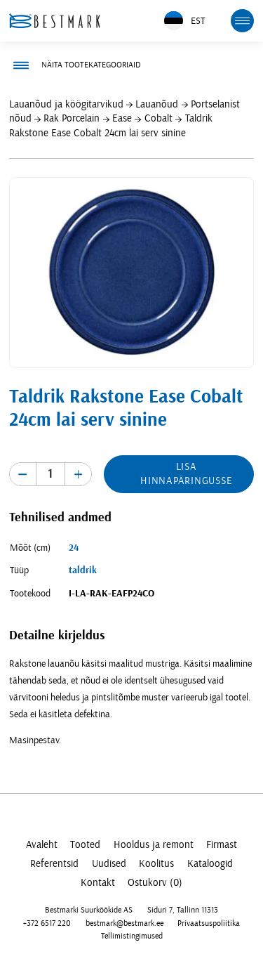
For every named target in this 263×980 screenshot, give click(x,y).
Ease (122, 118)
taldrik (83, 570)
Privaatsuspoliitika (209, 923)
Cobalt (159, 118)
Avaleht (42, 845)
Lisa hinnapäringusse (186, 474)
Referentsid (54, 864)
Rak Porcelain (72, 118)
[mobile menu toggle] (243, 21)
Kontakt (98, 883)
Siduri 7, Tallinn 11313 (183, 910)
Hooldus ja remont (154, 845)
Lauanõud (157, 104)
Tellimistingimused (132, 936)
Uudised (109, 864)
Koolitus (156, 864)
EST (184, 21)
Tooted (85, 845)
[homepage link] (55, 21)
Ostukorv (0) (155, 883)
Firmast (222, 845)
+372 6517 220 (47, 923)
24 (74, 548)
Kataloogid (210, 864)
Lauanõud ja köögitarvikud (66, 104)
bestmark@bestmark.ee (124, 923)
